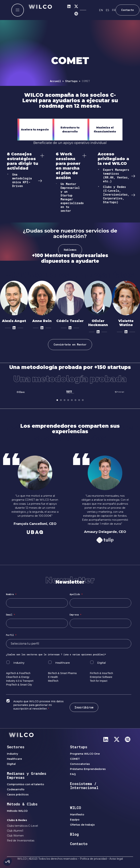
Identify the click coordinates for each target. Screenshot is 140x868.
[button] (57, 400)
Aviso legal (116, 859)
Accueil (55, 81)
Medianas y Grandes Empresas (27, 775)
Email (10, 615)
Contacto (79, 844)
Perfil (11, 635)
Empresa (75, 615)
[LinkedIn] (14, 327)
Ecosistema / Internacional (84, 786)
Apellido (76, 594)
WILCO (76, 808)
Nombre (11, 594)
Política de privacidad (93, 859)
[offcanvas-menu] (18, 10)
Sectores (16, 747)
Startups (71, 81)
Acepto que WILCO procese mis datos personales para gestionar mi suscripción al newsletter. (38, 705)
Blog (74, 834)
